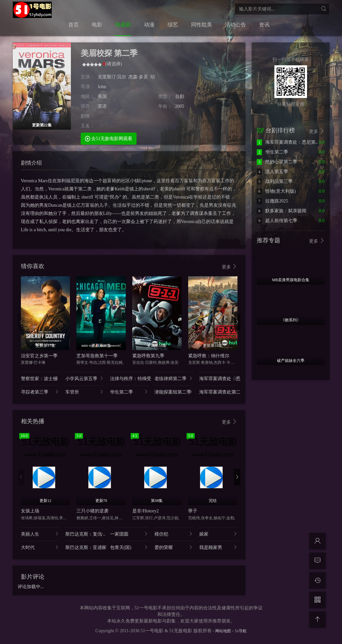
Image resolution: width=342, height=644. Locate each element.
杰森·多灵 (138, 77)
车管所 (84, 392)
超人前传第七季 (277, 221)
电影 (97, 25)
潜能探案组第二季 (174, 392)
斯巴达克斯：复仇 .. (84, 534)
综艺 (173, 25)
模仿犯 (174, 534)
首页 (73, 25)
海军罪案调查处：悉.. (218, 378)
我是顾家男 (218, 547)
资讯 (264, 25)
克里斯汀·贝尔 (112, 77)
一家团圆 (129, 534)
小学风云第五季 (84, 378)
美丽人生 (40, 534)
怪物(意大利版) (276, 191)
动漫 (149, 25)
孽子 (193, 511)
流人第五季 (272, 172)
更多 (230, 267)
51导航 (241, 631)
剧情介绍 (31, 163)
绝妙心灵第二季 (277, 162)
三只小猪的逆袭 (92, 511)
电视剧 (123, 25)
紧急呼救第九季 (148, 356)
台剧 (180, 97)
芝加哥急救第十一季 (97, 356)
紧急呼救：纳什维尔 (209, 356)
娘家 (218, 534)
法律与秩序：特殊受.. (129, 378)
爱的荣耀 (174, 547)
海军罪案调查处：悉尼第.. (287, 142)
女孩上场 (30, 511)
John (102, 87)
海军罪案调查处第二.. (218, 392)
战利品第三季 (275, 181)
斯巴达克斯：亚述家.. (84, 547)
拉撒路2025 (272, 201)
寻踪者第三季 (40, 392)
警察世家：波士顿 (40, 378)
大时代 (40, 547)
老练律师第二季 (174, 378)
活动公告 (236, 25)
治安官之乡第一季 (39, 356)
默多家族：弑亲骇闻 (282, 211)
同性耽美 (202, 25)
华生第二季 (129, 392)
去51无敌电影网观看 (109, 138)
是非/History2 (146, 511)
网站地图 (223, 631)
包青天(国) (129, 547)
